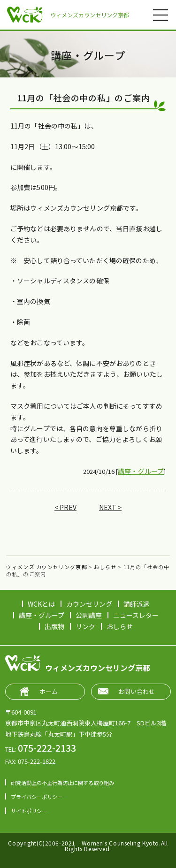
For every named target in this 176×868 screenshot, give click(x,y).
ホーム (49, 691)
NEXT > (110, 507)
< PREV (65, 507)
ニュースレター (136, 615)
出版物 (54, 626)
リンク (85, 626)
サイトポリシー (29, 811)
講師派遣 (137, 604)
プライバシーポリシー (37, 797)
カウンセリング (89, 604)
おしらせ (120, 626)
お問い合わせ (137, 691)
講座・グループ (141, 471)
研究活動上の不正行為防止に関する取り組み (62, 783)
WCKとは (41, 604)
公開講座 (89, 615)
